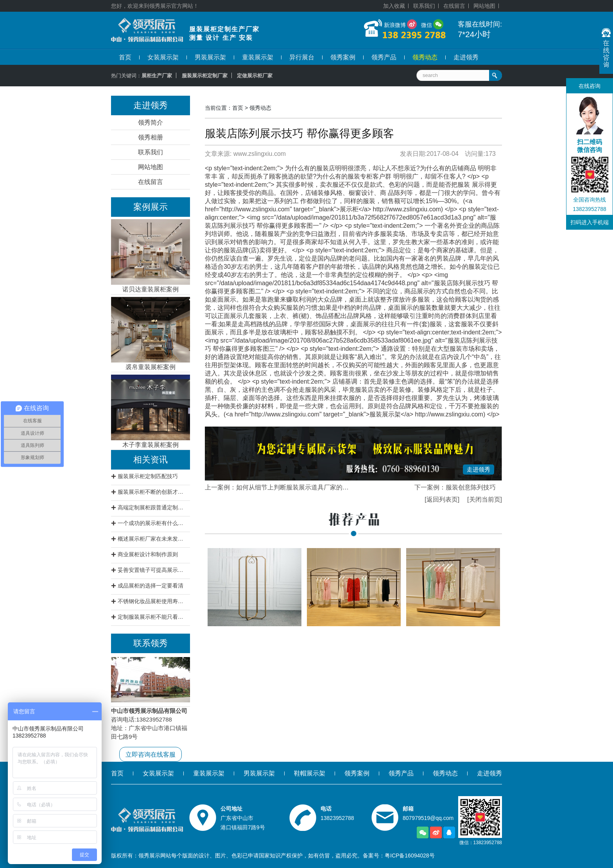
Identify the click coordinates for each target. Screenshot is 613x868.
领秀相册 (151, 137)
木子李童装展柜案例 (151, 445)
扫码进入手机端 (590, 222)
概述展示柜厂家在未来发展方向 (153, 539)
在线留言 (454, 6)
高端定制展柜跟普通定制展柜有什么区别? (153, 507)
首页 (125, 57)
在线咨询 (590, 86)
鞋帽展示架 (310, 773)
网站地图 (484, 6)
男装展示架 (210, 57)
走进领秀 (466, 57)
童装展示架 (258, 57)
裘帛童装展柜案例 (151, 367)
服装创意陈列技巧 (471, 487)
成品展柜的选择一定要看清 (151, 586)
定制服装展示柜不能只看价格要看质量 (153, 617)
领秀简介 (151, 122)
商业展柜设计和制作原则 (148, 554)
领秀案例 (343, 57)
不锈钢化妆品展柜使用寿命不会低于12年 (153, 601)
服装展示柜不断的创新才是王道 (153, 492)
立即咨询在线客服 (151, 755)
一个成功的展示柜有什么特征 (153, 523)
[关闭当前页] (485, 499)
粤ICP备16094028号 (410, 855)
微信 (427, 25)
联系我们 (424, 6)
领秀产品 (384, 57)
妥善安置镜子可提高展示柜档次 (153, 570)
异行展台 (302, 57)
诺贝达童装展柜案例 (151, 289)
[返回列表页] (442, 499)
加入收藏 (394, 6)
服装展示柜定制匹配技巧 (148, 476)
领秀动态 (425, 57)
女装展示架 (163, 57)
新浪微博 (395, 25)
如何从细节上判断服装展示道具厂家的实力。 (299, 487)
